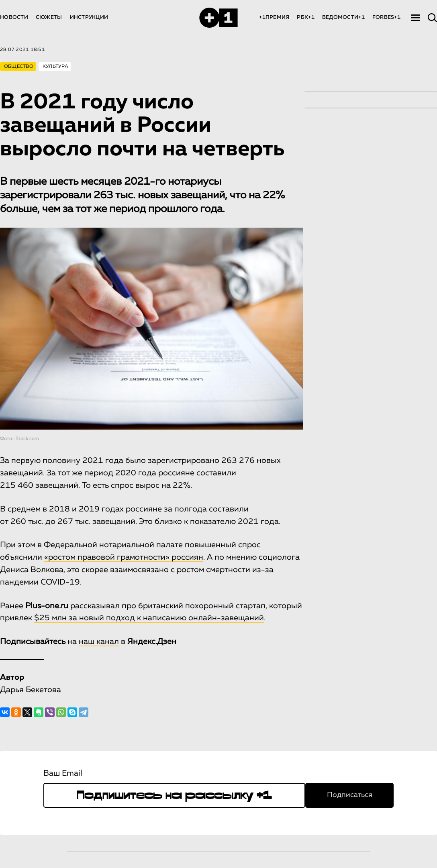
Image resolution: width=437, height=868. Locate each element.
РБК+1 (305, 17)
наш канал (99, 642)
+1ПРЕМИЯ (274, 17)
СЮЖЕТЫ (49, 17)
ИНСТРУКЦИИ (89, 17)
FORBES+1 (386, 17)
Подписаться (350, 795)
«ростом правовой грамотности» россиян (124, 557)
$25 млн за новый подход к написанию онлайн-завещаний (149, 618)
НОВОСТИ (14, 17)
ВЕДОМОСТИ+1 (343, 17)
